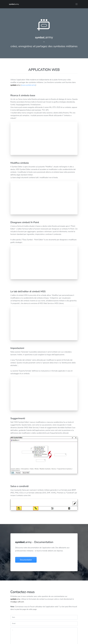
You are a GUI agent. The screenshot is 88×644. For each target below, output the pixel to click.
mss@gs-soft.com (17, 602)
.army (14, 4)
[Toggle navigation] (77, 4)
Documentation (26, 560)
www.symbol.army (28, 85)
